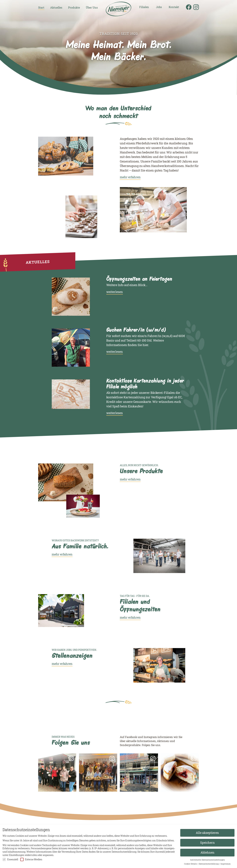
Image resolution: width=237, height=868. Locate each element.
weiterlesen (115, 292)
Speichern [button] (207, 843)
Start (41, 8)
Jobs (159, 7)
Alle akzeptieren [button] (207, 833)
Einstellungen (17, 855)
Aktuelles (56, 8)
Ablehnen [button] (207, 853)
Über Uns (92, 8)
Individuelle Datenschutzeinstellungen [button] (207, 860)
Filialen (144, 7)
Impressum (226, 864)
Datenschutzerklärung (124, 852)
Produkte (74, 8)
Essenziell (10, 859)
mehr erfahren (130, 177)
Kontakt (174, 7)
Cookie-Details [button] (191, 864)
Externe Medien (31, 859)
